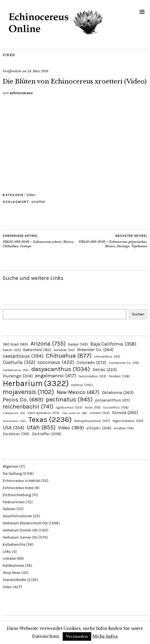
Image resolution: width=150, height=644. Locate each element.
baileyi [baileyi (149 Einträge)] (78, 344)
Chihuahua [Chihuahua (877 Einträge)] (69, 356)
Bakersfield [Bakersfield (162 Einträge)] (37, 350)
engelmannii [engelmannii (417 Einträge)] (56, 376)
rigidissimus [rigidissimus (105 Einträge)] (69, 408)
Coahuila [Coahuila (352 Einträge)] (19, 362)
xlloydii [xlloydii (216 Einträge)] (99, 428)
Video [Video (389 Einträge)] (71, 428)
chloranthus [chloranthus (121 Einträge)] (107, 357)
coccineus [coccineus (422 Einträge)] (56, 362)
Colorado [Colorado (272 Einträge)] (91, 362)
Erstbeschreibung (17, 495)
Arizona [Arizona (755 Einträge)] (48, 343)
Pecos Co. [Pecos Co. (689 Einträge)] (23, 399)
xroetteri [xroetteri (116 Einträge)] (124, 428)
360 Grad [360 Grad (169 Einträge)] (15, 344)
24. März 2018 (38, 71)
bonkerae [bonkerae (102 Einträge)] (64, 350)
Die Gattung (12, 474)
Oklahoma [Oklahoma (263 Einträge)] (118, 393)
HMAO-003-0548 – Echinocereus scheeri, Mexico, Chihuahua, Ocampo (39, 241)
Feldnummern (14, 502)
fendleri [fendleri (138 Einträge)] (119, 376)
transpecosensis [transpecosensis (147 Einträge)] (92, 421)
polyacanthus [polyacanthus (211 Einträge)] (113, 400)
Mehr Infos (105, 636)
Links (7, 552)
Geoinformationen (17, 516)
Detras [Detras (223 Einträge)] (105, 370)
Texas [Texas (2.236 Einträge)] (50, 419)
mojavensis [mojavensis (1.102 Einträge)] (28, 392)
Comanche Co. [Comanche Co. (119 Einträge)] (124, 363)
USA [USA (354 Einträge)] (13, 428)
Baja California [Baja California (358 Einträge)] (113, 344)
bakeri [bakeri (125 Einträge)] (12, 350)
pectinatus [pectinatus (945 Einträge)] (69, 399)
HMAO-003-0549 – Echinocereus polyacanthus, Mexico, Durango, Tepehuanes (111, 241)
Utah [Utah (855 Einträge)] (41, 427)
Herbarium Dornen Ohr (20, 530)
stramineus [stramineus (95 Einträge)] (14, 421)
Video (9, 55)
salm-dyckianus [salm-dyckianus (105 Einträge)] (44, 413)
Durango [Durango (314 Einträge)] (18, 376)
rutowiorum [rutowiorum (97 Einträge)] (14, 413)
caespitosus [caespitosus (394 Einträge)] (23, 356)
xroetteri (38, 202)
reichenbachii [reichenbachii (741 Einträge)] (28, 406)
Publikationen (13, 566)
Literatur (9, 558)
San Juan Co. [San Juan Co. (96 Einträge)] (75, 413)
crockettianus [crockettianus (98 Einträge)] (16, 370)
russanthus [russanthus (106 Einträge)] (116, 408)
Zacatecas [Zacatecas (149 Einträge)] (16, 434)
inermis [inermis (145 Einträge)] (82, 385)
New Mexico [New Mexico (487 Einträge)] (78, 392)
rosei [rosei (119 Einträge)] (93, 407)
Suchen (138, 314)
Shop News (12, 573)
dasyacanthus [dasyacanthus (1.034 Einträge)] (61, 369)
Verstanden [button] (77, 636)
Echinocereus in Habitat (22, 481)
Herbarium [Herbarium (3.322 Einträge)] (36, 383)
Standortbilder (14, 580)
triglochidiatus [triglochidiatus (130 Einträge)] (128, 421)
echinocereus (21, 93)
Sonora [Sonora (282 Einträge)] (125, 412)
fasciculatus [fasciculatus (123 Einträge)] (92, 376)
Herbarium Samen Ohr (20, 537)
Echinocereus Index (18, 488)
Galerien (9, 509)
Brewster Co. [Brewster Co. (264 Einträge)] (95, 350)
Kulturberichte (14, 544)
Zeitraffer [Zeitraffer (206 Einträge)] (47, 434)
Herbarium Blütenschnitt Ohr (25, 523)
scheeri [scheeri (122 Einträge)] (100, 413)
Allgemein (11, 466)
